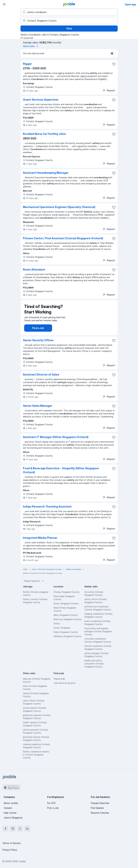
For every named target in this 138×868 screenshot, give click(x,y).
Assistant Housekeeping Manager (46, 173)
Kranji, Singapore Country (66, 635)
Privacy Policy (10, 850)
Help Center (10, 813)
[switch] (113, 53)
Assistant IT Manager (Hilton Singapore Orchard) (56, 440)
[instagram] (13, 829)
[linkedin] (27, 829)
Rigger (27, 64)
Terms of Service (12, 843)
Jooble (22, 861)
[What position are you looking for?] (69, 12)
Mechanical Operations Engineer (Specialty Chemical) (59, 207)
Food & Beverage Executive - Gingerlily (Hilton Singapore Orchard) (61, 473)
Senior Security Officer (38, 343)
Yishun (57, 627)
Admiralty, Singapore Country (67, 639)
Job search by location (65, 686)
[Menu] (4, 4)
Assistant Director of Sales (41, 378)
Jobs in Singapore (13, 818)
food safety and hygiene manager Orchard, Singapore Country (98, 634)
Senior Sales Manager (38, 409)
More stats (31, 46)
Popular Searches (100, 803)
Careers (8, 808)
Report (109, 90)
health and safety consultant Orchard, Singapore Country (94, 667)
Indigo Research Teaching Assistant (47, 510)
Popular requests (34, 584)
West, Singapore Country (66, 618)
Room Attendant (34, 270)
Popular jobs (59, 682)
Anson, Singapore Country (66, 607)
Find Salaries (97, 808)
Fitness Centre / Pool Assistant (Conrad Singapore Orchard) (63, 238)
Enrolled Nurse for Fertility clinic (45, 134)
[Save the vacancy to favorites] (114, 64)
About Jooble (11, 803)
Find (69, 29)
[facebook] (5, 829)
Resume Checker (100, 813)
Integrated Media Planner (40, 541)
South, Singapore (62, 631)
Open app (130, 4)
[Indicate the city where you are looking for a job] (69, 21)
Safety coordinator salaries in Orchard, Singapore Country (36, 758)
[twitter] (20, 829)
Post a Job (53, 808)
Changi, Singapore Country (66, 595)
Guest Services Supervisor (41, 100)
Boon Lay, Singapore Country (67, 622)
